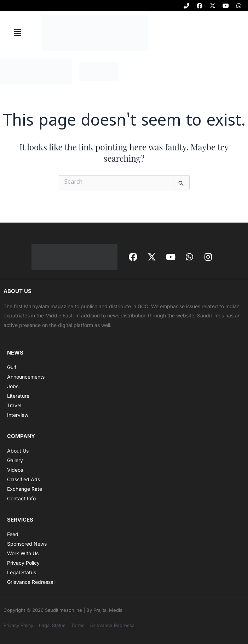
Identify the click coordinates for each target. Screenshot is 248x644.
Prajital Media (108, 610)
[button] (17, 33)
